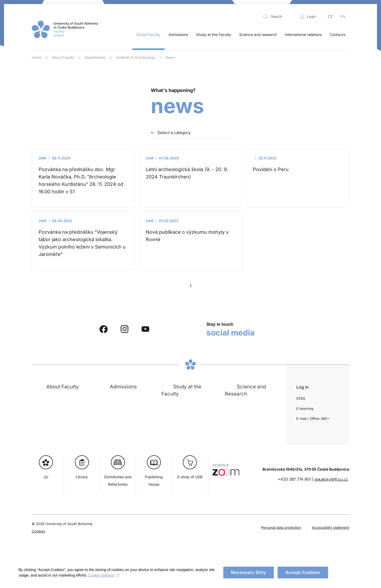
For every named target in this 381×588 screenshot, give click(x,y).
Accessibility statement (331, 527)
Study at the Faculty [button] (214, 35)
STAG (301, 398)
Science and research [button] (258, 35)
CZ (330, 16)
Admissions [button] (178, 35)
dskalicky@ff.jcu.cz (331, 479)
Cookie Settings (104, 580)
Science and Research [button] (245, 390)
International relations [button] (303, 35)
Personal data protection (281, 527)
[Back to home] (65, 29)
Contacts (337, 35)
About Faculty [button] (148, 35)
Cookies (38, 531)
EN (343, 16)
